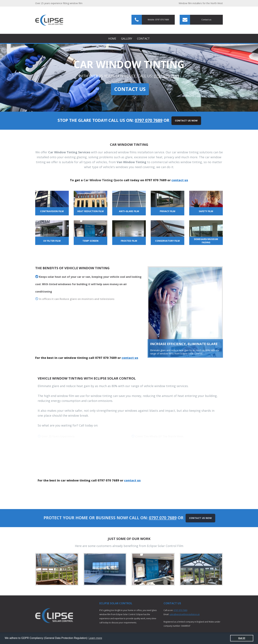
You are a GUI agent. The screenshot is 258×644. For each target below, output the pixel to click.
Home (112, 39)
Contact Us (130, 89)
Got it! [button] (242, 638)
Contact (143, 39)
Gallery (127, 39)
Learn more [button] (95, 638)
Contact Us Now (186, 121)
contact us (180, 180)
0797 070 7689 (167, 76)
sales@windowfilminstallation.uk (185, 614)
